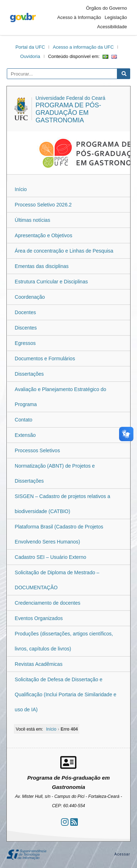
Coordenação (30, 297)
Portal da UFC (30, 47)
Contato (23, 420)
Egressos (25, 343)
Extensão (25, 435)
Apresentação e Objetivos (43, 235)
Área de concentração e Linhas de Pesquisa (64, 251)
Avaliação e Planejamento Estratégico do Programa (60, 397)
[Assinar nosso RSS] (74, 822)
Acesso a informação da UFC (83, 47)
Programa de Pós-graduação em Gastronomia (68, 113)
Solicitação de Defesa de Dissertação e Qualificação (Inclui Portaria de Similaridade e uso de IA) (65, 694)
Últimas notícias (32, 220)
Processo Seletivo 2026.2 (43, 205)
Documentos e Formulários (45, 359)
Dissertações (29, 374)
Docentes (25, 312)
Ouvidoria (30, 56)
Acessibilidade (112, 27)
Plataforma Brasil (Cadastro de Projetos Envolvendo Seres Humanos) (59, 534)
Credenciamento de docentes (48, 603)
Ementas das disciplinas (42, 266)
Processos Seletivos (37, 450)
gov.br (23, 18)
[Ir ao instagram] (65, 822)
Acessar (122, 854)
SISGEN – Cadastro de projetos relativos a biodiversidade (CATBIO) (62, 504)
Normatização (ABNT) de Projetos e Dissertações (55, 473)
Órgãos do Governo (107, 8)
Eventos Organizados (39, 618)
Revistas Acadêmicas (39, 664)
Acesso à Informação (79, 17)
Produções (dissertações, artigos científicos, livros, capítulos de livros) (64, 641)
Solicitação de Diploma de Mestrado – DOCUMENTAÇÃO (57, 580)
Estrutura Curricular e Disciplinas (51, 282)
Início (21, 189)
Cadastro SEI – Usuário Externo (50, 557)
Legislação (116, 17)
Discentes (26, 328)
